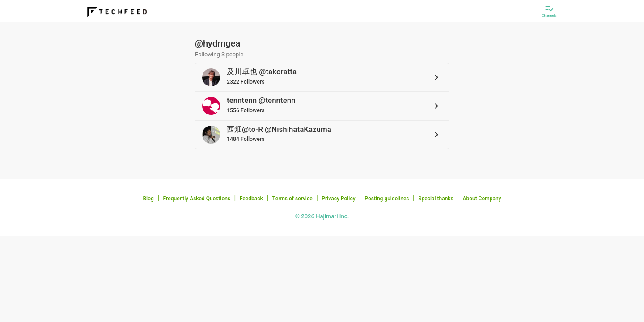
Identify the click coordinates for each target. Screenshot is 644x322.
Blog (148, 199)
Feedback (251, 199)
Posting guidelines (387, 199)
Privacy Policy (338, 199)
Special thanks (436, 199)
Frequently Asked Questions (197, 199)
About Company (482, 199)
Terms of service (292, 199)
